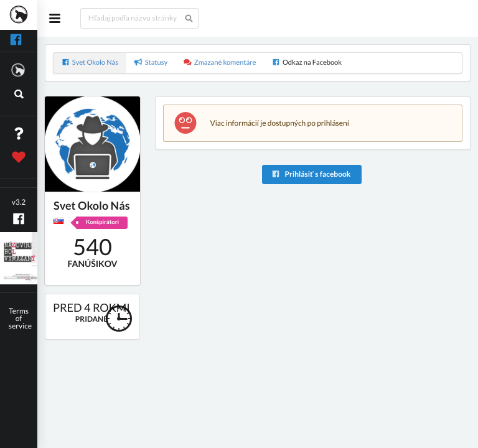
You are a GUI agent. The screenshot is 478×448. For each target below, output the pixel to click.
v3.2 (19, 202)
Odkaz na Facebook (307, 63)
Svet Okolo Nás (90, 63)
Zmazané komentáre (220, 63)
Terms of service (20, 318)
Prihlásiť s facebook (311, 174)
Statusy (151, 63)
